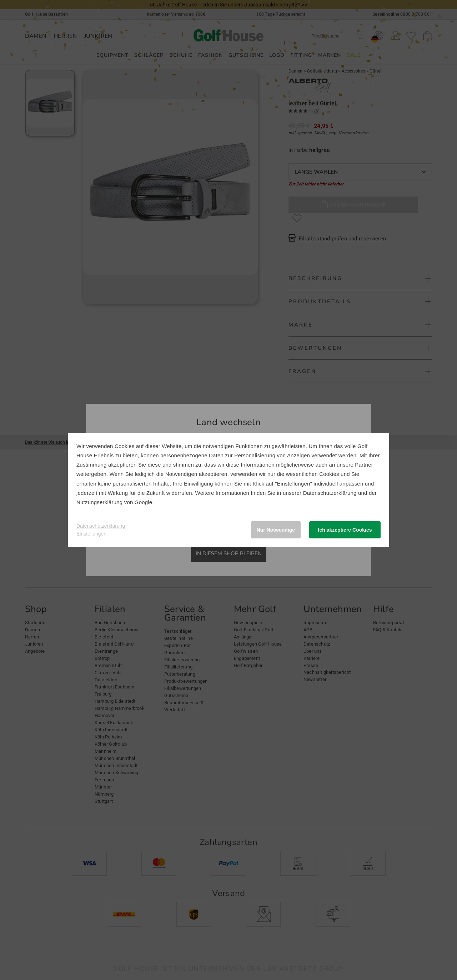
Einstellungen (91, 534)
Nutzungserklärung (99, 502)
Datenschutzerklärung (330, 493)
